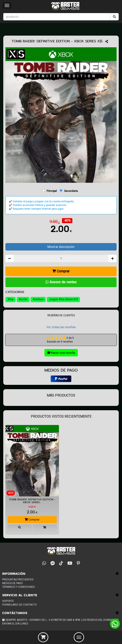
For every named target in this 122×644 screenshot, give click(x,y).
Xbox (11, 299)
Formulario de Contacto (20, 605)
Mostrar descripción (61, 247)
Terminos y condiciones (18, 587)
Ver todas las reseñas (61, 327)
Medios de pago (13, 583)
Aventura (38, 299)
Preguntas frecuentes (18, 580)
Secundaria (71, 191)
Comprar (61, 271)
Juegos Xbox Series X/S (63, 299)
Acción (23, 299)
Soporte (8, 601)
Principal (52, 191)
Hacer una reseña (61, 353)
